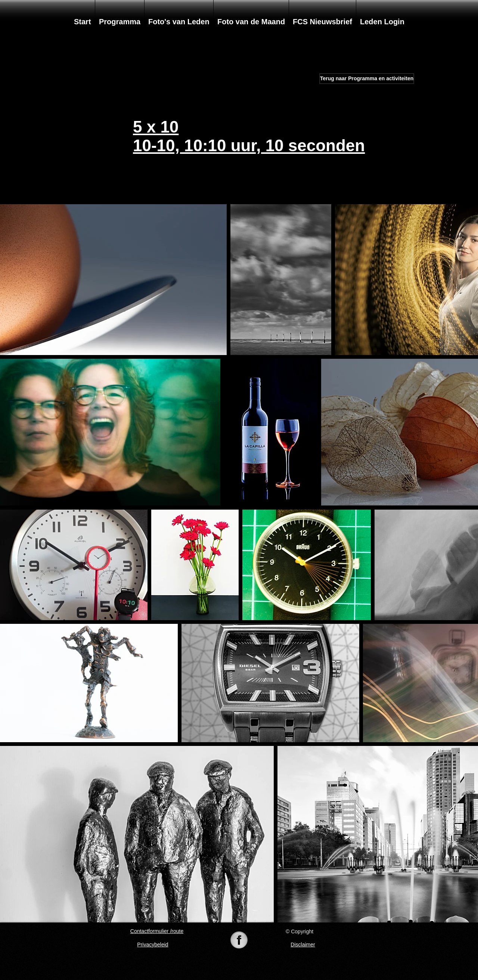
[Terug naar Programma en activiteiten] (367, 79)
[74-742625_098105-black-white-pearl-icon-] (239, 941)
